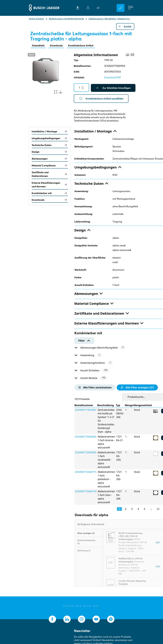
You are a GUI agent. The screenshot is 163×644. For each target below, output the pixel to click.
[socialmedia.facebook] (52, 619)
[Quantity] (81, 88)
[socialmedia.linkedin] (67, 619)
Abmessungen (50, 159)
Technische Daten (50, 145)
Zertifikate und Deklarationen (50, 174)
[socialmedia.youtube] (96, 619)
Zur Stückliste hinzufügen (113, 88)
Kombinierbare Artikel (81, 45)
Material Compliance (50, 165)
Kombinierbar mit (50, 193)
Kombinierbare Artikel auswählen (101, 99)
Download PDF (113, 77)
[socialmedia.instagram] (82, 619)
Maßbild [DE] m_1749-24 (131, 559)
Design (50, 152)
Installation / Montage (50, 131)
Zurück (125, 26)
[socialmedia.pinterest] (111, 619)
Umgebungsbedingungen (50, 138)
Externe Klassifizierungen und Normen (50, 185)
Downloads (56, 45)
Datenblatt (38, 45)
